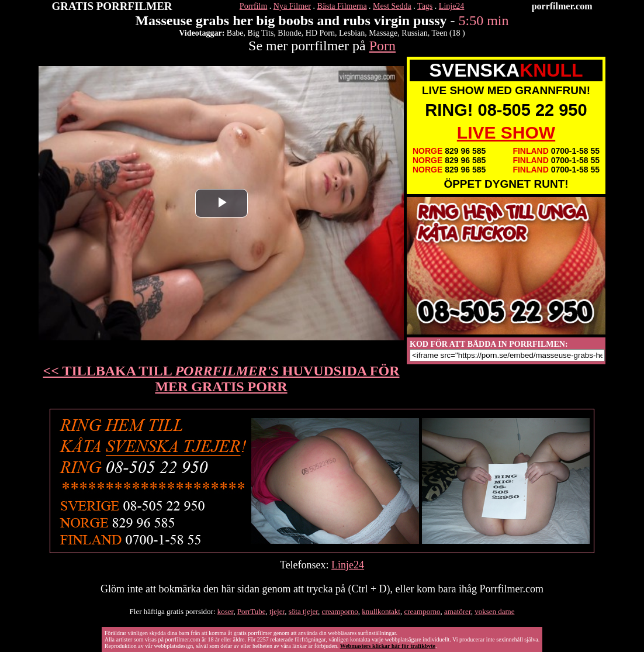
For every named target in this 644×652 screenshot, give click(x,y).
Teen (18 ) (448, 33)
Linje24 (452, 6)
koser (226, 611)
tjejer (277, 611)
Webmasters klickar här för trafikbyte (388, 646)
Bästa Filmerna (342, 6)
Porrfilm (253, 6)
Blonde (289, 33)
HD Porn (320, 33)
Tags (425, 6)
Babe (235, 33)
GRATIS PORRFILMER (112, 6)
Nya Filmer (292, 6)
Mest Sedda (392, 6)
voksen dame (494, 611)
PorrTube (252, 611)
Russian (414, 33)
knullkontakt (381, 611)
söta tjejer (303, 611)
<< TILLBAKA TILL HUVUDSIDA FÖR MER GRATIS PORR (221, 379)
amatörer (458, 611)
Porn (382, 46)
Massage (383, 33)
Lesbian (352, 33)
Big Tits (261, 33)
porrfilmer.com (562, 6)
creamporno (340, 611)
